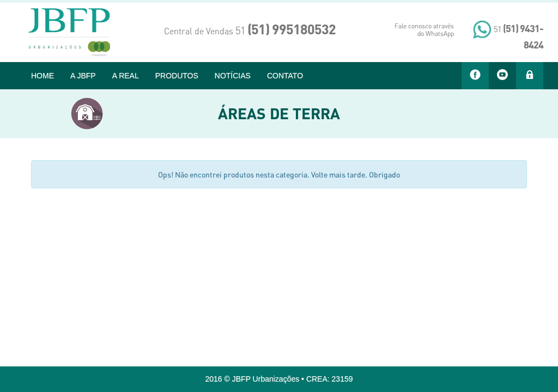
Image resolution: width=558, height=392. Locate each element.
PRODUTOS (177, 76)
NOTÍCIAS (233, 76)
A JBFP (83, 76)
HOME (43, 76)
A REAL (126, 76)
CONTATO (285, 76)
